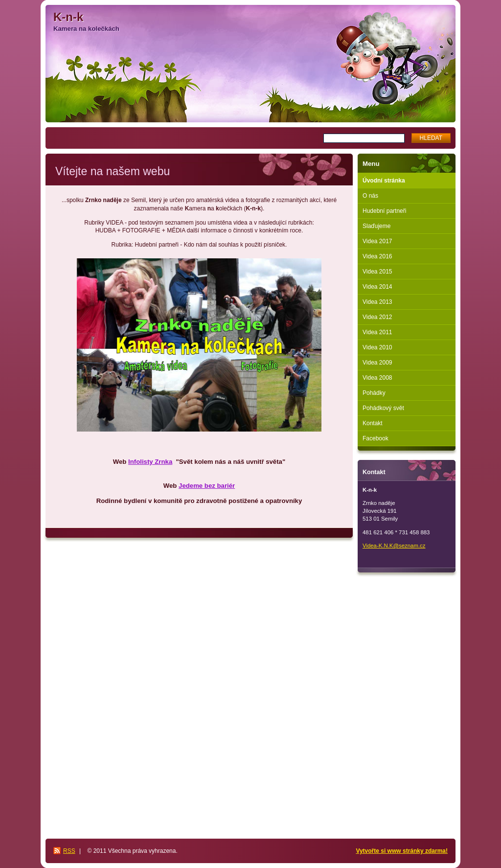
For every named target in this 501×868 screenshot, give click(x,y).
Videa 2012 (377, 317)
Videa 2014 (377, 287)
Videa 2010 (377, 347)
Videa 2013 (377, 302)
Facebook (376, 438)
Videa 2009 (377, 363)
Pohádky (374, 393)
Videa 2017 (377, 241)
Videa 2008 (377, 378)
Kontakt (373, 423)
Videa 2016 (377, 256)
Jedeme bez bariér (207, 486)
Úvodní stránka (384, 181)
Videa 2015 (377, 272)
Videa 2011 (377, 332)
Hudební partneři (384, 211)
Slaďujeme (376, 226)
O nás (370, 196)
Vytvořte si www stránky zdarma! (402, 851)
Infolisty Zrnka (150, 462)
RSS (69, 851)
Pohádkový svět (383, 408)
